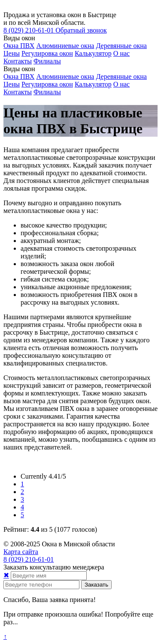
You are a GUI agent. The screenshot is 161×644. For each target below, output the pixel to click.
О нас (122, 53)
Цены (12, 53)
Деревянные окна (121, 46)
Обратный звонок (81, 30)
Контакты (18, 61)
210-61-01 (29, 30)
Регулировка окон (47, 53)
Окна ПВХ (19, 46)
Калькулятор (93, 53)
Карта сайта (21, 552)
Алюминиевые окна (65, 46)
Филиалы (47, 61)
